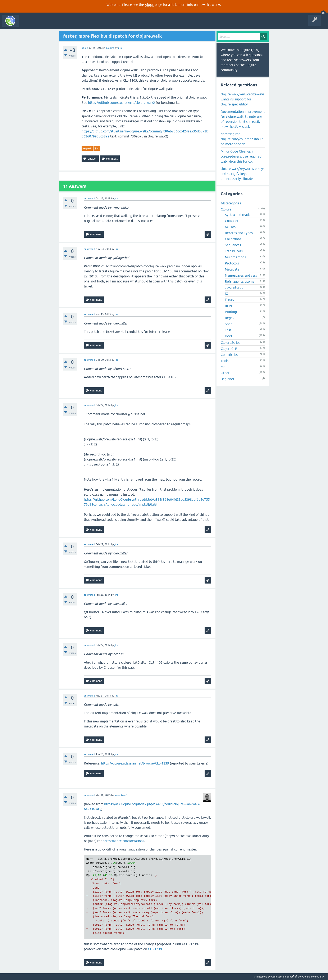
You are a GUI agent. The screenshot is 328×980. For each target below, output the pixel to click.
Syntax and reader (238, 215)
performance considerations (123, 841)
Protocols (232, 263)
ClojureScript (230, 342)
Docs (228, 336)
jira (97, 148)
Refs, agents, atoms (240, 281)
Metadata (232, 269)
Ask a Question (96, 24)
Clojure (110, 48)
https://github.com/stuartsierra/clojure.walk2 (122, 103)
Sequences (233, 245)
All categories (231, 203)
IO (227, 294)
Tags (78, 24)
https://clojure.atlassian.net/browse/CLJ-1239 (135, 763)
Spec (228, 324)
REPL (229, 306)
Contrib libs (229, 355)
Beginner (227, 379)
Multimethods (235, 257)
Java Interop (234, 287)
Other (225, 373)
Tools (225, 361)
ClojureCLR (229, 349)
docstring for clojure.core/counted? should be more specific (242, 139)
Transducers (234, 251)
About (149, 5)
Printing (231, 312)
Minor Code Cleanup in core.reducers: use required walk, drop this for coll (241, 156)
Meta (225, 367)
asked (85, 48)
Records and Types (239, 233)
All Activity (28, 24)
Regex (230, 318)
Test (228, 330)
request (87, 148)
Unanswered (62, 24)
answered (89, 199)
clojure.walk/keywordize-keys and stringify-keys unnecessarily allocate (243, 174)
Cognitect (277, 977)
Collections (233, 239)
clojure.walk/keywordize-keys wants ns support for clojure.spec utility (243, 99)
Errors (229, 300)
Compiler (232, 221)
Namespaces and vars (241, 275)
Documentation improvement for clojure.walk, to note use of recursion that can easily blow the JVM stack (243, 119)
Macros (230, 227)
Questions (45, 24)
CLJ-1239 (155, 949)
